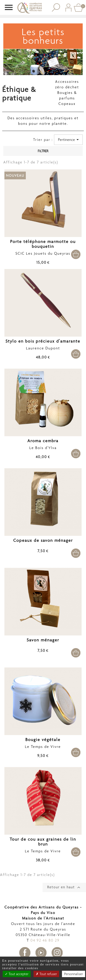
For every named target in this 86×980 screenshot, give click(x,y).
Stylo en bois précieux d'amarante (43, 341)
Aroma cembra (43, 441)
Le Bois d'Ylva (43, 448)
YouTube (41, 953)
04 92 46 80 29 (45, 940)
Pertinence (69, 140)
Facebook (25, 953)
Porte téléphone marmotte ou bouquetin (43, 244)
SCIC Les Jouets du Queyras (43, 253)
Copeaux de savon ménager (43, 540)
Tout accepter (17, 974)
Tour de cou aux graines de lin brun (43, 842)
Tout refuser (46, 974)
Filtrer (43, 151)
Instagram (57, 953)
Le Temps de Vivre (43, 747)
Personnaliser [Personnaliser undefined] (74, 974)
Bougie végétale (43, 740)
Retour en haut (64, 887)
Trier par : (43, 140)
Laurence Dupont (43, 348)
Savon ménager (43, 640)
